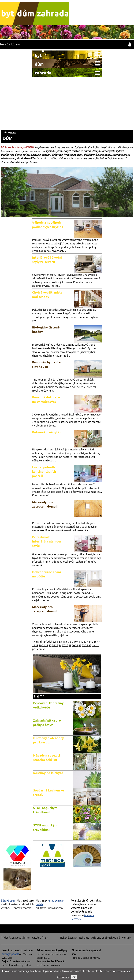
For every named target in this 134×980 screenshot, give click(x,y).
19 (37, 645)
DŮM (8, 138)
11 (79, 641)
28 (67, 645)
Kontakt (127, 937)
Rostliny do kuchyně (48, 773)
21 (43, 645)
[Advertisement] (67, 103)
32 (80, 645)
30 (73, 645)
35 (90, 645)
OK (74, 977)
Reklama (84, 937)
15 (92, 641)
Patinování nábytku (47, 432)
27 (63, 645)
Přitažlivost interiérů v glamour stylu (47, 541)
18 (33, 645)
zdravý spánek (10, 954)
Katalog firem (40, 937)
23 (50, 645)
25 (57, 645)
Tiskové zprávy (69, 937)
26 (60, 645)
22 (47, 645)
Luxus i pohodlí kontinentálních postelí (44, 471)
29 (70, 645)
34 (87, 645)
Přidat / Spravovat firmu (15, 937)
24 (53, 645)
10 (75, 641)
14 (88, 641)
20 (40, 645)
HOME (13, 132)
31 (77, 645)
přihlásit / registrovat (130, 44)
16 (95, 641)
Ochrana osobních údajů (105, 937)
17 (98, 641)
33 (83, 645)
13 (85, 641)
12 (82, 641)
